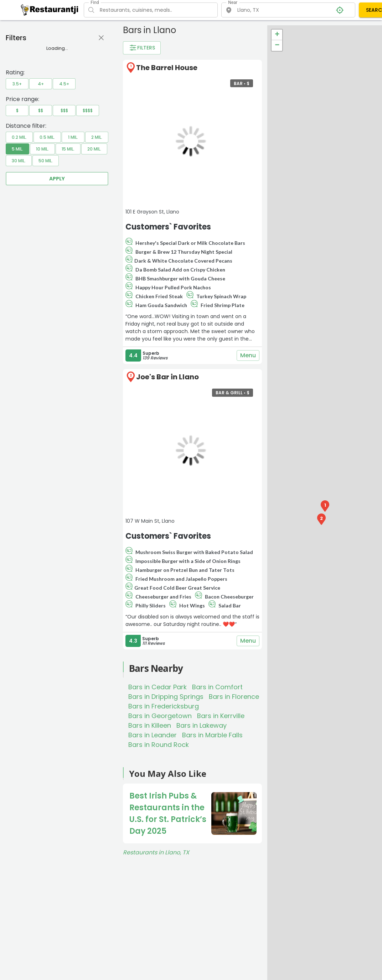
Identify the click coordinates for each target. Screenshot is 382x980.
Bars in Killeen (150, 725)
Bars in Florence (234, 697)
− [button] (277, 46)
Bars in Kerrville (221, 716)
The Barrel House (167, 68)
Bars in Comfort (217, 687)
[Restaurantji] (50, 10)
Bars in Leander (153, 735)
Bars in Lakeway (202, 725)
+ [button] (277, 35)
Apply (57, 179)
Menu (248, 355)
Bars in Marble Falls (212, 735)
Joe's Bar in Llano (167, 377)
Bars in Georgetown (160, 716)
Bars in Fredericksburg (164, 706)
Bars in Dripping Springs (166, 697)
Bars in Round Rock (159, 745)
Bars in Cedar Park (158, 687)
